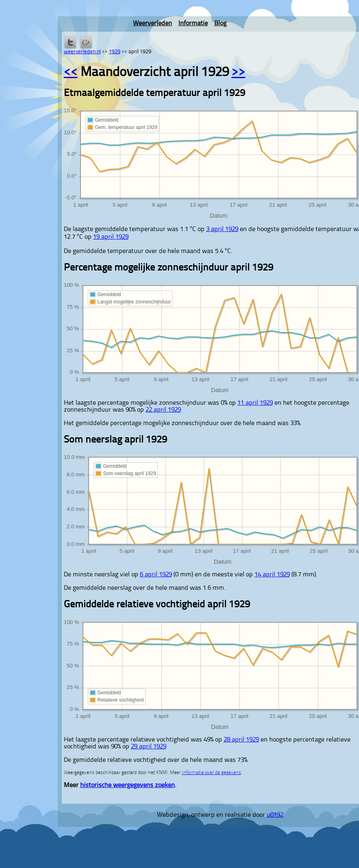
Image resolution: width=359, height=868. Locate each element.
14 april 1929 (272, 575)
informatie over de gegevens (211, 773)
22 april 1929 (163, 410)
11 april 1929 (255, 403)
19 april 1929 (111, 237)
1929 (115, 52)
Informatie (193, 24)
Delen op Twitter (70, 42)
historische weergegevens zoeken (127, 785)
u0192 (275, 815)
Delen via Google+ (86, 42)
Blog (220, 24)
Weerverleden (152, 24)
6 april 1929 (156, 575)
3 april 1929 (222, 229)
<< (71, 73)
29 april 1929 (149, 747)
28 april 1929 (241, 740)
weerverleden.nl (82, 52)
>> (239, 73)
